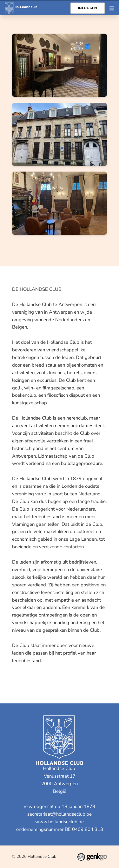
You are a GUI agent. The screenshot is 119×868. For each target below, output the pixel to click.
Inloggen (88, 8)
